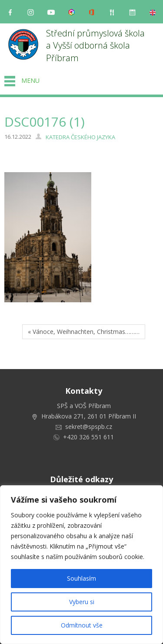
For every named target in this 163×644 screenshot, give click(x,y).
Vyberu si (82, 602)
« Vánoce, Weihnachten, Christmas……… (84, 332)
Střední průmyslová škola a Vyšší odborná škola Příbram (96, 46)
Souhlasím (81, 578)
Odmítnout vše (82, 625)
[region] (81, 565)
